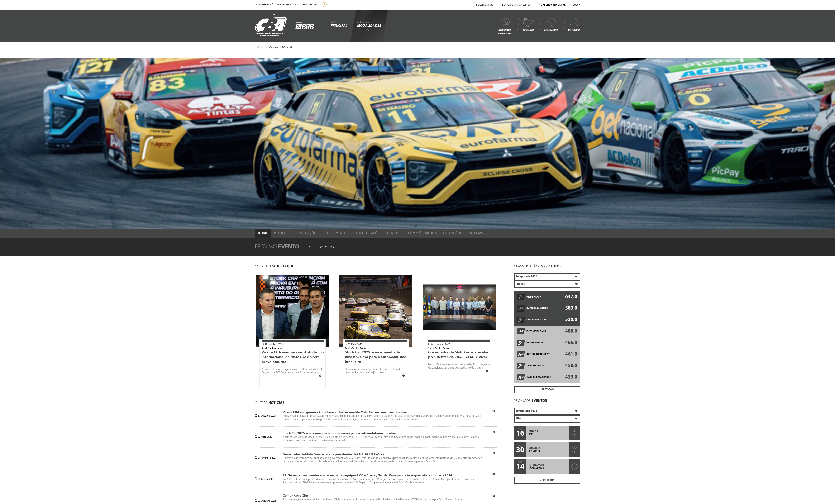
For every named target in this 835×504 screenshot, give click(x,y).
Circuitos (528, 24)
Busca (577, 5)
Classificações (305, 233)
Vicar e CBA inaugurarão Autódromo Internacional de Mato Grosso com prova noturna (293, 357)
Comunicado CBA (295, 496)
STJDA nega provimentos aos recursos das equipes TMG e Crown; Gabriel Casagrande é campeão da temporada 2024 (367, 476)
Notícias (476, 233)
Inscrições (505, 26)
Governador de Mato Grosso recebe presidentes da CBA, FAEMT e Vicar (334, 455)
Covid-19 (394, 233)
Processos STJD (484, 5)
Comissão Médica (422, 233)
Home (258, 47)
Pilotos (280, 233)
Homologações (368, 233)
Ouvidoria (574, 24)
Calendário (453, 233)
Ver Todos (547, 390)
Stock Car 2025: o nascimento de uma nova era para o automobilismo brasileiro (376, 357)
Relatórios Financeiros (516, 5)
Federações (551, 24)
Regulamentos (336, 233)
